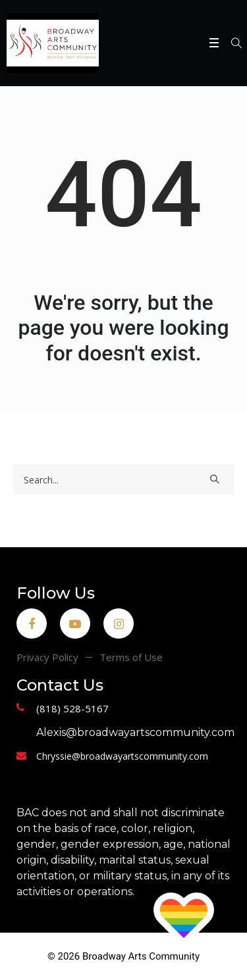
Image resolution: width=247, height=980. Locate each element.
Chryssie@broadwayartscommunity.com (122, 756)
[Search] (123, 479)
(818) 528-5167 (72, 708)
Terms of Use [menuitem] (131, 657)
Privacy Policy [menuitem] (47, 657)
